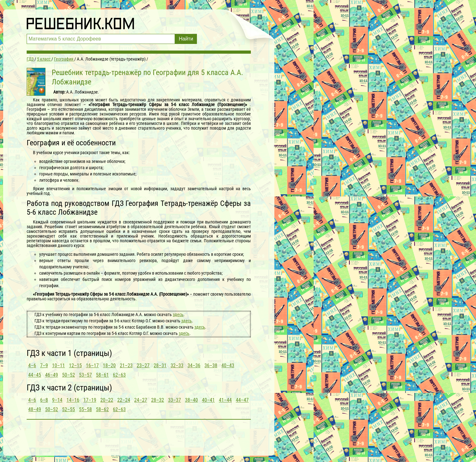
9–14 (57, 400)
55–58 (85, 409)
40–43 (228, 365)
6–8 (44, 400)
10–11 (58, 365)
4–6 (32, 365)
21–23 (126, 365)
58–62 (102, 409)
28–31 (160, 365)
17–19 (90, 400)
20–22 (107, 400)
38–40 (191, 400)
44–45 (35, 375)
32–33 (177, 365)
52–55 (69, 409)
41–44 (225, 400)
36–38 (211, 365)
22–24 (124, 400)
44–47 (242, 400)
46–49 (52, 375)
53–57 (85, 375)
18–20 (109, 365)
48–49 (35, 409)
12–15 (75, 365)
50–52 (69, 375)
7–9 (44, 365)
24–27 (141, 400)
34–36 (194, 365)
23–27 (143, 365)
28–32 (158, 400)
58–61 (102, 375)
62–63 (119, 375)
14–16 (73, 400)
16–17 (92, 365)
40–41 (208, 400)
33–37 (175, 400)
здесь (178, 314)
